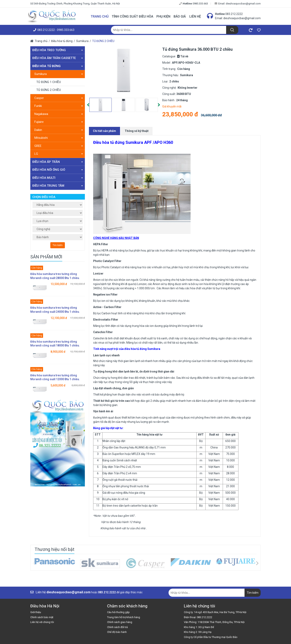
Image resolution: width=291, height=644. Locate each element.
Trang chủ (100, 16)
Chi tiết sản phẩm (104, 131)
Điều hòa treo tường (58, 50)
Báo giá (180, 16)
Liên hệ (195, 16)
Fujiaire (59, 122)
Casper (59, 98)
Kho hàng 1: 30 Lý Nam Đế (199, 627)
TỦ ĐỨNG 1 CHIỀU (49, 82)
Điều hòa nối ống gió (58, 170)
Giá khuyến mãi (172, 106)
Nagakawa (59, 114)
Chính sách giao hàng (120, 622)
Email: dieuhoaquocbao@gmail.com (238, 4)
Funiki (59, 106)
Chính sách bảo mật (42, 617)
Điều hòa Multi (58, 178)
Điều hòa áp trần (58, 162)
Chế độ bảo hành (117, 632)
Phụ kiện (163, 16)
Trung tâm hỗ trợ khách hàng (124, 617)
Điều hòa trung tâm (58, 186)
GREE (59, 146)
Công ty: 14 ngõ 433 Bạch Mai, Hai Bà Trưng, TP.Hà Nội (215, 612)
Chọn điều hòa (44, 197)
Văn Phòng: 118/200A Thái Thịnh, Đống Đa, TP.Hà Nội (214, 622)
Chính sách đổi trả (117, 627)
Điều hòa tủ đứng (62, 41)
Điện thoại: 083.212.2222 (198, 617)
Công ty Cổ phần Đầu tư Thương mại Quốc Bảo (211, 637)
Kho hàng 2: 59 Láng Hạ (198, 632)
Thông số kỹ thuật (137, 131)
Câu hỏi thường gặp (118, 612)
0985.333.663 (193, 4)
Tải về (184, 56)
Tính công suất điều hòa (132, 16)
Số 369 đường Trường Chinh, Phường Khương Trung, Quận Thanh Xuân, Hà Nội (75, 4)
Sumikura (82, 41)
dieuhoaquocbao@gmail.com (242, 18)
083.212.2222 (234, 14)
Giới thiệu (36, 612)
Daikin (59, 130)
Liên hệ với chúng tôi (42, 622)
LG (59, 154)
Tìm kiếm (58, 245)
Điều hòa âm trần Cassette (58, 58)
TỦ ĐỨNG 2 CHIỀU (103, 41)
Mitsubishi (59, 138)
